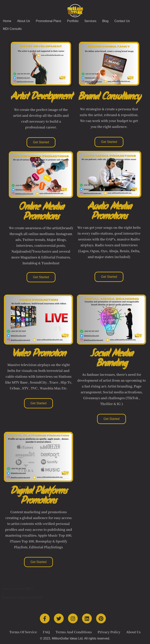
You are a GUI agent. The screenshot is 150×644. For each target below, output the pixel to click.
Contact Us (122, 21)
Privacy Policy (109, 632)
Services (90, 21)
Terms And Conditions (74, 632)
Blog (105, 21)
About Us (24, 21)
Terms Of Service (23, 632)
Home (7, 21)
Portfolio (73, 21)
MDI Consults (12, 29)
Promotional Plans (49, 21)
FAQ (46, 632)
